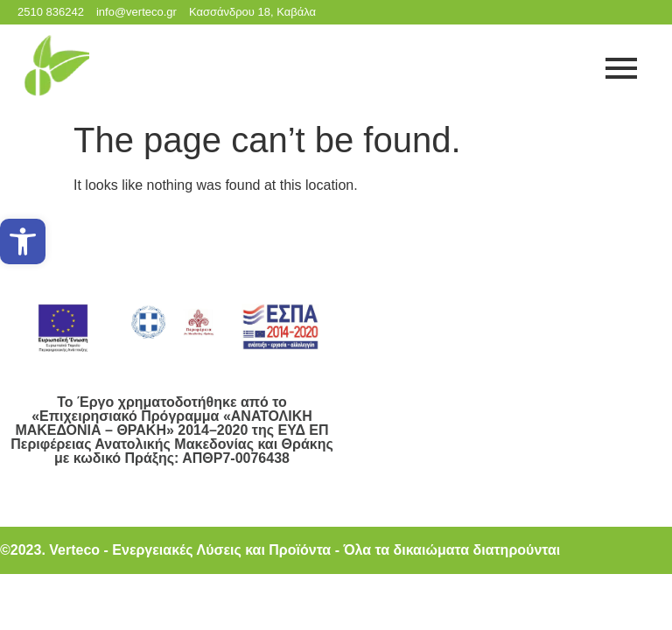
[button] (23, 241)
